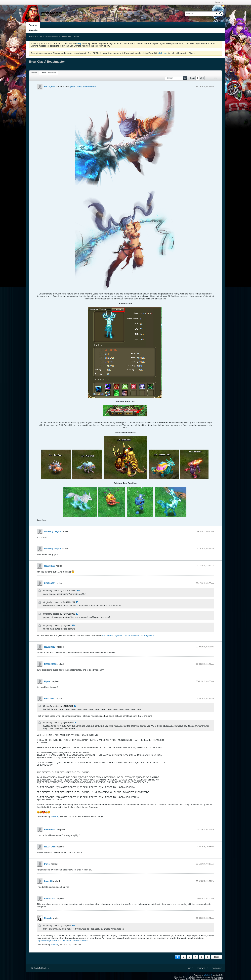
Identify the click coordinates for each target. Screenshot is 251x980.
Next (216, 957)
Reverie (55, 816)
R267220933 (50, 664)
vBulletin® (208, 975)
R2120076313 (51, 829)
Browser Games (52, 36)
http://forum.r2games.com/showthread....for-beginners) (128, 635)
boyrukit (48, 881)
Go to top (217, 968)
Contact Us (202, 968)
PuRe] (47, 864)
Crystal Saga (66, 36)
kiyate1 (48, 681)
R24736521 (50, 583)
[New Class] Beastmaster (83, 87)
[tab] (34, 73)
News (77, 36)
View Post (78, 591)
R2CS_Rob (50, 87)
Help (191, 968)
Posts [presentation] (34, 73)
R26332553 (50, 566)
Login (219, 2)
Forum (40, 36)
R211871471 (50, 898)
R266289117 (50, 647)
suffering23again (53, 531)
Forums (33, 25)
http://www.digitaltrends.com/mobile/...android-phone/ (62, 940)
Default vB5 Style (40, 968)
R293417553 (50, 847)
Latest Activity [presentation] (49, 73)
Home (32, 36)
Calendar (33, 30)
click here (163, 53)
